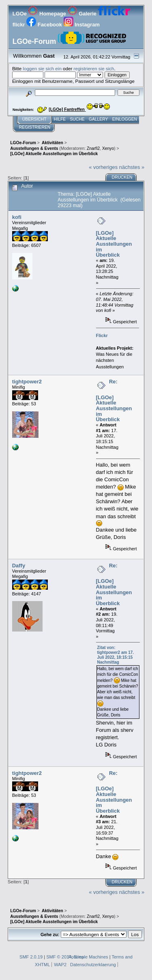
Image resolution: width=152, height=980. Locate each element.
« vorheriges (103, 167)
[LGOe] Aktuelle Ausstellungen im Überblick (114, 244)
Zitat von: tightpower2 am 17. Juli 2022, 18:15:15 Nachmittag (116, 655)
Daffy (19, 566)
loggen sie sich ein (42, 68)
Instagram (82, 25)
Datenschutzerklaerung (93, 965)
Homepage (48, 14)
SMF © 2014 (59, 957)
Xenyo (108, 148)
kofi (17, 217)
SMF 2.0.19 (31, 957)
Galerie (83, 14)
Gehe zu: (50, 935)
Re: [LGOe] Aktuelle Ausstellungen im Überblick (114, 400)
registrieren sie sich (94, 68)
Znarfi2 (93, 148)
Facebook (45, 25)
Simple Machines (91, 957)
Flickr (102, 335)
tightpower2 (27, 382)
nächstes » (132, 167)
